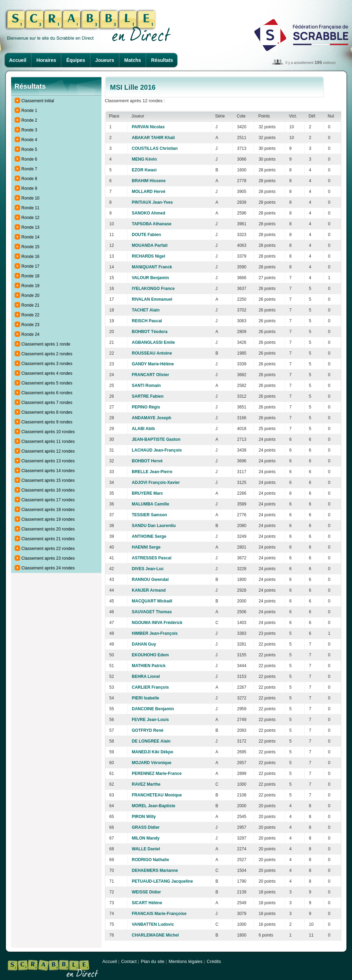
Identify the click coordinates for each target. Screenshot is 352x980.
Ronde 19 (31, 286)
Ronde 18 (31, 276)
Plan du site (153, 961)
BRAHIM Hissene (149, 181)
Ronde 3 (29, 130)
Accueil (18, 60)
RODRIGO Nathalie (150, 860)
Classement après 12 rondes (48, 451)
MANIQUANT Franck (152, 267)
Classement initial (38, 101)
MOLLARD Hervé (149, 192)
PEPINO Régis (146, 407)
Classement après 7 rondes (47, 403)
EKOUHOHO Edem (150, 655)
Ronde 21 (31, 305)
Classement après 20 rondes (48, 529)
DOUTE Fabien (146, 235)
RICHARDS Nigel (148, 256)
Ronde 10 (31, 198)
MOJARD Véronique (152, 763)
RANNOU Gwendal (150, 580)
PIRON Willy (144, 817)
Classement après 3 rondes (47, 364)
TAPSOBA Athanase (152, 224)
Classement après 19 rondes (48, 519)
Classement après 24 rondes (48, 568)
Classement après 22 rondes (48, 549)
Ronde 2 (29, 120)
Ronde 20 (31, 295)
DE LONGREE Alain (151, 741)
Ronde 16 (31, 257)
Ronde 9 (29, 188)
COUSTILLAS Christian (155, 148)
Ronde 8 (29, 179)
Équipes (76, 60)
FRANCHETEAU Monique (157, 795)
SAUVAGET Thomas (152, 612)
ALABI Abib (143, 429)
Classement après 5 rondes (47, 383)
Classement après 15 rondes (48, 480)
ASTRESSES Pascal (152, 558)
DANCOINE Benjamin (153, 709)
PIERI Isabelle (145, 698)
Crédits (214, 961)
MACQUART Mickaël (152, 601)
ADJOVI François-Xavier (156, 483)
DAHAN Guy (144, 644)
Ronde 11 (31, 208)
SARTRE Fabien (148, 396)
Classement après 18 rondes (48, 510)
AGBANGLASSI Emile (153, 342)
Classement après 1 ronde (46, 344)
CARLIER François (150, 687)
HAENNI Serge (146, 547)
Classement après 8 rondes (47, 412)
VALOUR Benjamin (150, 278)
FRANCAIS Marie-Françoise (159, 914)
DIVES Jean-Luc (148, 569)
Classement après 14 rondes (48, 471)
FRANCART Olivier (150, 375)
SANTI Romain (146, 386)
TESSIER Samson (149, 515)
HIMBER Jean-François (155, 633)
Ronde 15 (31, 247)
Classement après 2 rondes (47, 354)
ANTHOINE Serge (149, 536)
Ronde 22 (31, 315)
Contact (129, 961)
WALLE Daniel (146, 849)
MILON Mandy (146, 838)
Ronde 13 (31, 227)
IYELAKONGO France (153, 289)
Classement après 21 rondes (48, 539)
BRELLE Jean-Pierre (152, 472)
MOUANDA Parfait (150, 245)
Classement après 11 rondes (48, 442)
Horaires (46, 60)
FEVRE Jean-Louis (150, 720)
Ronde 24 (31, 334)
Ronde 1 (29, 111)
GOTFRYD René (148, 730)
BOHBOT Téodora (150, 332)
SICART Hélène (147, 903)
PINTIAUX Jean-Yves (152, 202)
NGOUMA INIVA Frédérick (157, 623)
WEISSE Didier (146, 892)
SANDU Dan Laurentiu (154, 526)
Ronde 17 (31, 266)
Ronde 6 (29, 159)
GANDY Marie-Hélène (153, 364)
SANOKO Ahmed (148, 213)
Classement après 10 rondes (48, 432)
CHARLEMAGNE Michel (155, 935)
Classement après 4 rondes (47, 373)
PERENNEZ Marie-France (157, 774)
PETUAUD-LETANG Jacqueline (162, 881)
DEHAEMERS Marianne (155, 870)
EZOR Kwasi (144, 170)
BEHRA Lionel (146, 677)
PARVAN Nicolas (148, 127)
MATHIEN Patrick (149, 666)
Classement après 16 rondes (48, 490)
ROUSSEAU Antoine (152, 353)
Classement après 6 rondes (47, 393)
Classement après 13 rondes (48, 461)
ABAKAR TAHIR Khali (153, 138)
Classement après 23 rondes (48, 558)
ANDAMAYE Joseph (152, 418)
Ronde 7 (29, 169)
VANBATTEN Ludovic (153, 924)
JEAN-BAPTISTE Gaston (156, 439)
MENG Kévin (144, 159)
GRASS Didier (146, 827)
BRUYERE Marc (147, 493)
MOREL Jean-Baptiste (153, 806)
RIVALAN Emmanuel (152, 299)
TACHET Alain (146, 310)
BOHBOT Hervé (147, 461)
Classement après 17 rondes (48, 500)
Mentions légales (186, 961)
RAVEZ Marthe (146, 784)
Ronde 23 (31, 325)
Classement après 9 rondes (47, 422)
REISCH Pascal (147, 321)
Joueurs (105, 60)
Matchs (133, 60)
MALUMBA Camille (150, 504)
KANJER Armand (149, 590)
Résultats (162, 60)
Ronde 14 (31, 237)
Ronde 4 (29, 140)
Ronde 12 (31, 218)
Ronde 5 (29, 149)
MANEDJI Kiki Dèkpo (152, 752)
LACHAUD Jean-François (157, 450)
